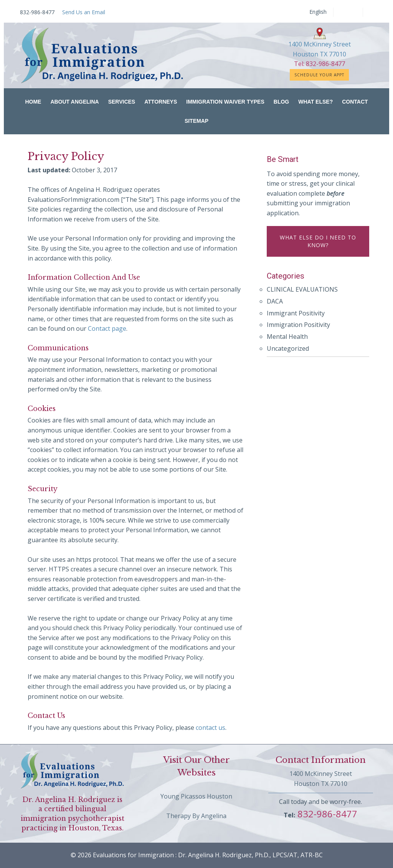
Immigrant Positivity (296, 313)
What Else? (315, 102)
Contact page (107, 328)
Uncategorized (288, 348)
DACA (275, 301)
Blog (281, 102)
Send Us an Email (84, 12)
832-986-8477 (326, 814)
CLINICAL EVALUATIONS (302, 289)
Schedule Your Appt (319, 75)
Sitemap (196, 121)
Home (33, 102)
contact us (211, 728)
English (318, 12)
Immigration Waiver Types (225, 102)
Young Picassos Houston (196, 796)
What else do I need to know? (318, 241)
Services (122, 102)
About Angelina (74, 102)
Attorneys (161, 102)
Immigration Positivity (298, 325)
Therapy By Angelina (196, 816)
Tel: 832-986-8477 (320, 64)
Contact (355, 102)
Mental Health (287, 337)
